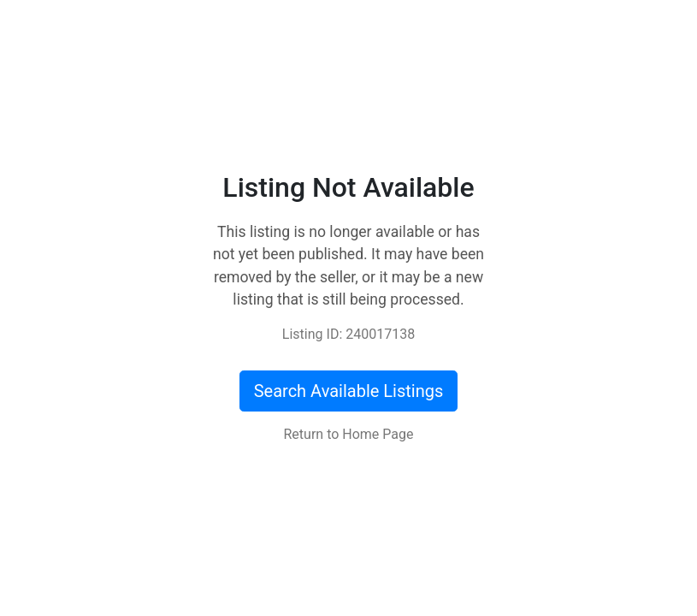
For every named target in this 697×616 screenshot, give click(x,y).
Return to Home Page (349, 434)
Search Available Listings (349, 391)
